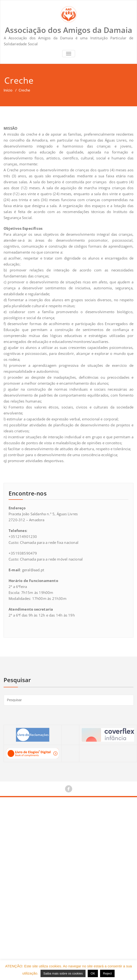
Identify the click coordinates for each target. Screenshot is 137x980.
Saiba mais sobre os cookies (63, 973)
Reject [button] (107, 973)
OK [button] (93, 973)
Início (8, 90)
